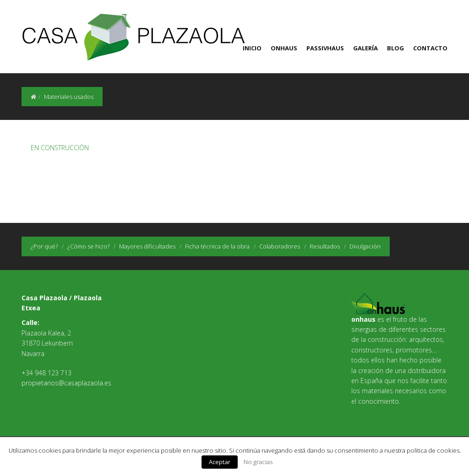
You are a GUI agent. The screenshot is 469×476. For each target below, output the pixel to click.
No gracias (258, 462)
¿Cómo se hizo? (88, 246)
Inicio (252, 48)
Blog (395, 48)
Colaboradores (280, 246)
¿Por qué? (44, 246)
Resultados (325, 246)
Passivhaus (325, 48)
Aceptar (220, 462)
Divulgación (365, 246)
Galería (365, 48)
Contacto (430, 48)
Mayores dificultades (147, 246)
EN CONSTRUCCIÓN (60, 148)
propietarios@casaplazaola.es (66, 383)
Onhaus (284, 48)
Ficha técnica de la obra (217, 246)
